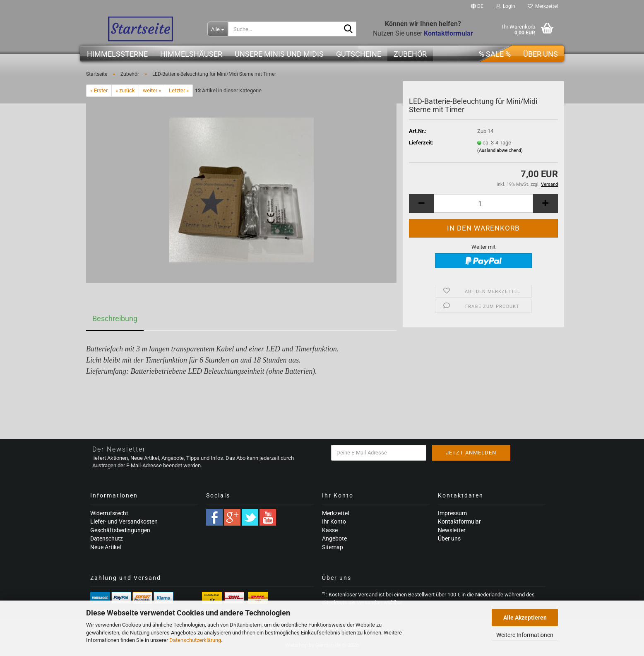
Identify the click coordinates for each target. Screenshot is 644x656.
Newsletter (452, 530)
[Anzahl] (483, 203)
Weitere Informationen (525, 635)
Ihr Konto (334, 521)
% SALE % (495, 54)
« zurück (125, 90)
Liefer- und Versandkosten (124, 521)
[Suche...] (218, 29)
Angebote (334, 538)
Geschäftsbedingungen (120, 530)
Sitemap (333, 547)
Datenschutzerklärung (195, 640)
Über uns (541, 54)
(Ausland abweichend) (500, 150)
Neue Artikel (106, 547)
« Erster (99, 90)
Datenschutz (107, 538)
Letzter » (179, 90)
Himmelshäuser (191, 54)
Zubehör (410, 54)
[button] (477, 6)
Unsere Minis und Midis (279, 54)
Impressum (452, 513)
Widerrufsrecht (109, 513)
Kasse (330, 530)
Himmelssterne (117, 54)
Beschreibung (115, 318)
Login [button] (506, 6)
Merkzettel (543, 6)
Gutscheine (359, 54)
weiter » (152, 90)
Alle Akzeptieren (525, 618)
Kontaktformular (459, 521)
